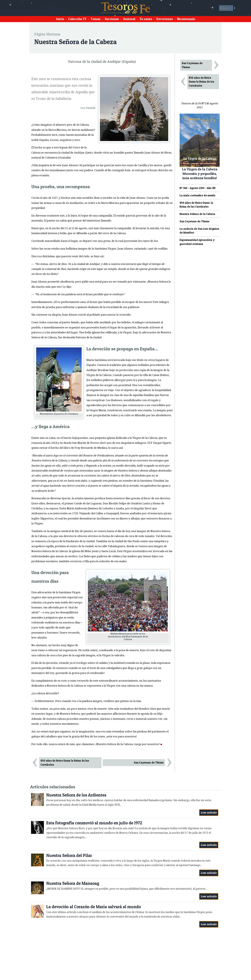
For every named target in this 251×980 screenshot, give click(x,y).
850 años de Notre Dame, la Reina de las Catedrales (196, 205)
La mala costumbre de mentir (198, 195)
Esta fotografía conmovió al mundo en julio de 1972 (94, 823)
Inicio (60, 19)
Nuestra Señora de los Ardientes (76, 795)
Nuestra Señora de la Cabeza (197, 214)
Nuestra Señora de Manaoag (73, 883)
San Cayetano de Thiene (149, 763)
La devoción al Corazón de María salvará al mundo (94, 907)
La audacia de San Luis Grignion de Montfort (199, 231)
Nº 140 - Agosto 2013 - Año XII (198, 188)
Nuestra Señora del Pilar (69, 855)
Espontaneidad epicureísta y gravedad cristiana (197, 242)
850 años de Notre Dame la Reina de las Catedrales (65, 763)
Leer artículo (209, 813)
